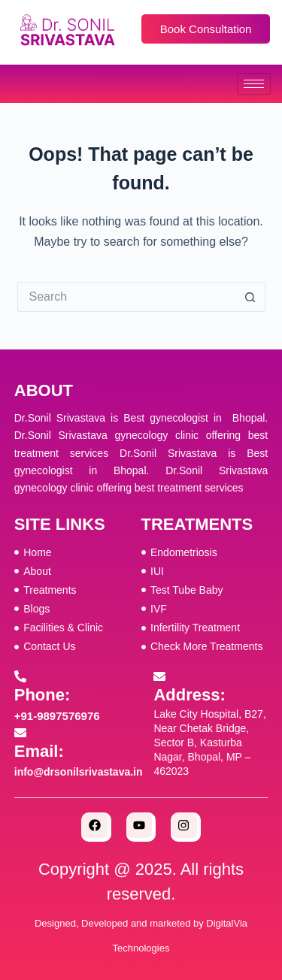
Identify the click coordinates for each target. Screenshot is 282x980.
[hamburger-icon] (254, 84)
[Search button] (250, 297)
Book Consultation (206, 29)
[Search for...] (126, 297)
